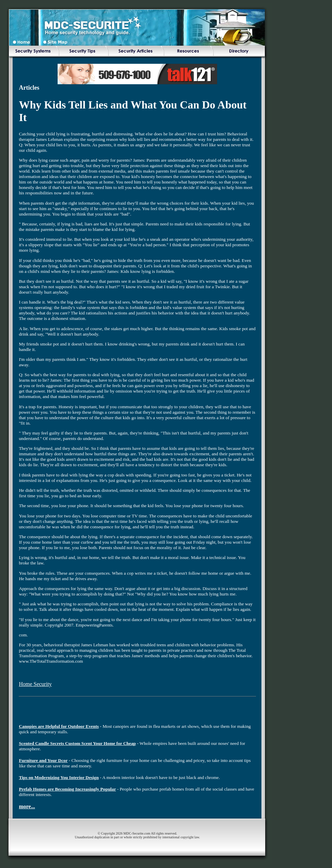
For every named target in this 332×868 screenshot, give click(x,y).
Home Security (35, 684)
